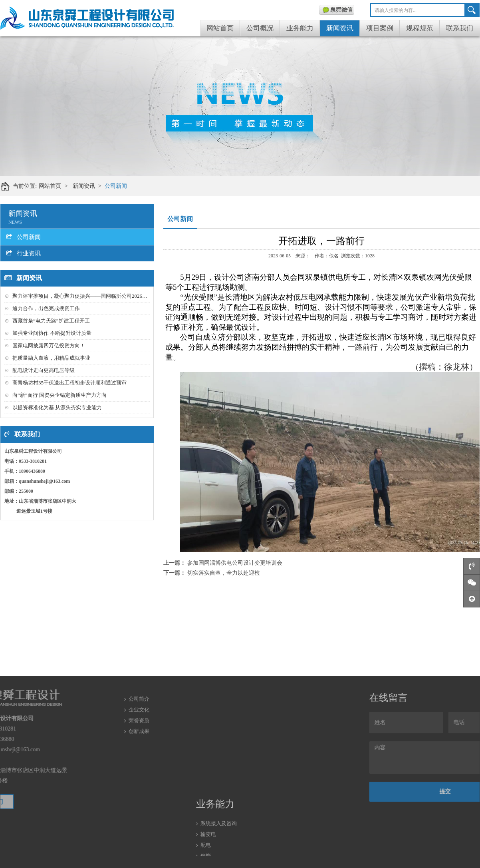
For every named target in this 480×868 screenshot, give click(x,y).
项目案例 (380, 28)
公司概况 (260, 28)
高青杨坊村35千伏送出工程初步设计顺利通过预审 (69, 383)
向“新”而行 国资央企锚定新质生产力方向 (60, 395)
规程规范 (420, 28)
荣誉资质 (139, 704)
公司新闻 (120, 186)
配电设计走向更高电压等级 (44, 370)
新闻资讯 (340, 28)
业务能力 (300, 28)
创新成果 (139, 715)
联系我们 (460, 28)
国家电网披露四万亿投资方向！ (49, 345)
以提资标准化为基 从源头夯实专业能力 (57, 407)
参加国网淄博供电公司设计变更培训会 (235, 563)
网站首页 (220, 28)
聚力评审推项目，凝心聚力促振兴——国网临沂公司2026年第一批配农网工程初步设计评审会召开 (124, 296)
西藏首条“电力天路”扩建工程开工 (51, 321)
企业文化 (139, 693)
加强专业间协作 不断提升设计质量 (52, 333)
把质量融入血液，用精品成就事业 (51, 358)
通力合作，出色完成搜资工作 (46, 308)
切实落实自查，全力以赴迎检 (224, 573)
